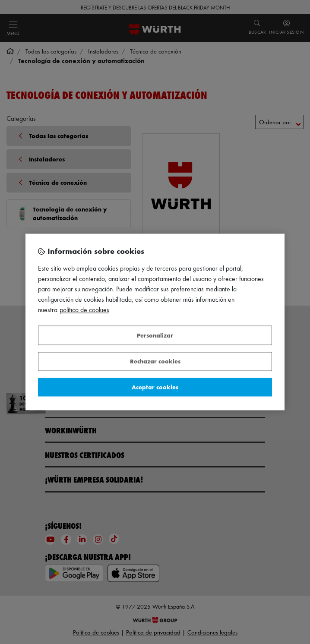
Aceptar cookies (155, 387)
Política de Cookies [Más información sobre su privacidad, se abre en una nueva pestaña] (84, 310)
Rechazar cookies (155, 361)
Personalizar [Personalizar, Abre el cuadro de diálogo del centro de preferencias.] (155, 335)
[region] (155, 322)
